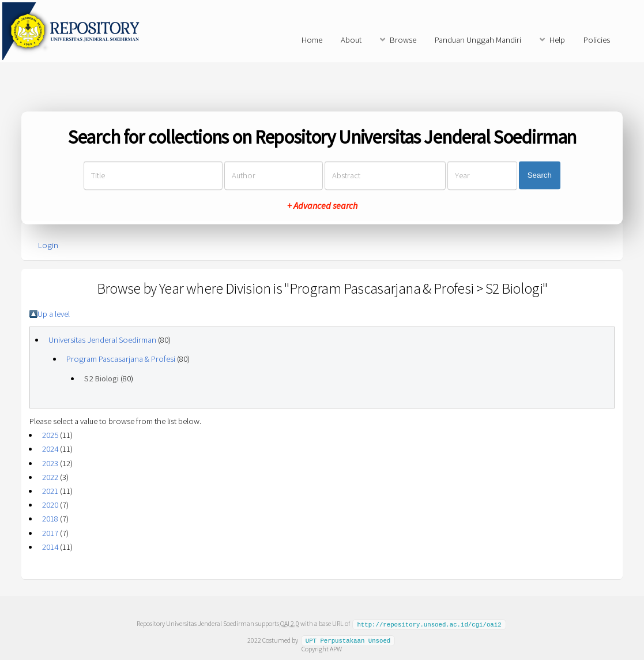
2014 (50, 547)
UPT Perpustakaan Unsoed (348, 640)
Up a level (54, 314)
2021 (50, 491)
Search (540, 176)
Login (48, 245)
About (351, 40)
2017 (50, 533)
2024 (50, 449)
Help (557, 40)
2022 (50, 477)
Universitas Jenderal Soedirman (102, 340)
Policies (597, 40)
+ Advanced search (322, 205)
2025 (50, 435)
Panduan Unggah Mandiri (478, 40)
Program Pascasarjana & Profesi (121, 359)
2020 (50, 505)
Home (312, 40)
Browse (403, 40)
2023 (50, 463)
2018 (50, 519)
